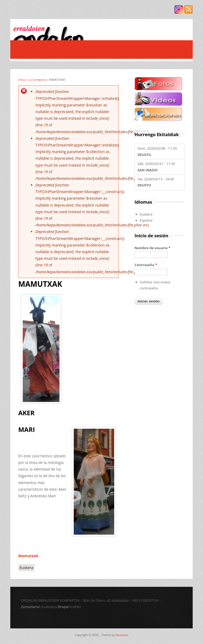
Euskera (26, 568)
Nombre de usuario (153, 248)
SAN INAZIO (147, 170)
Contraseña (146, 265)
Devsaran (122, 635)
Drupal (63, 607)
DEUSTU (144, 155)
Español (146, 220)
